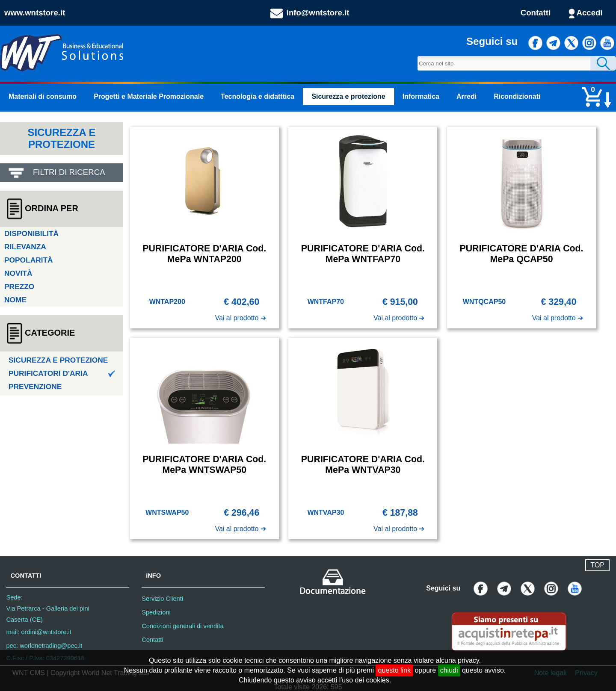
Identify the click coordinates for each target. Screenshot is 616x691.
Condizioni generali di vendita (182, 626)
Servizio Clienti (162, 599)
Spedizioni (156, 612)
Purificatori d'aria (62, 373)
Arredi (466, 96)
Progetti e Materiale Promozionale (149, 96)
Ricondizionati (517, 96)
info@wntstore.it (318, 13)
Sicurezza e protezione (348, 96)
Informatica (421, 96)
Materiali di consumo (43, 96)
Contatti (536, 13)
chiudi (449, 670)
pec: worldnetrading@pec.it (44, 646)
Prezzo (19, 286)
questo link (394, 670)
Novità (18, 273)
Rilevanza (25, 247)
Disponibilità (31, 233)
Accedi (590, 13)
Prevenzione (35, 387)
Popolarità (29, 260)
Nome (15, 300)
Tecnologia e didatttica (258, 96)
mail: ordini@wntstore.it (39, 632)
